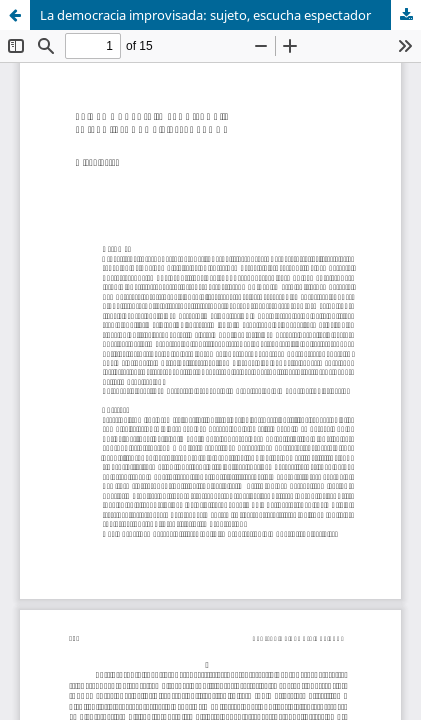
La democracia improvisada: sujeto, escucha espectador (205, 15)
